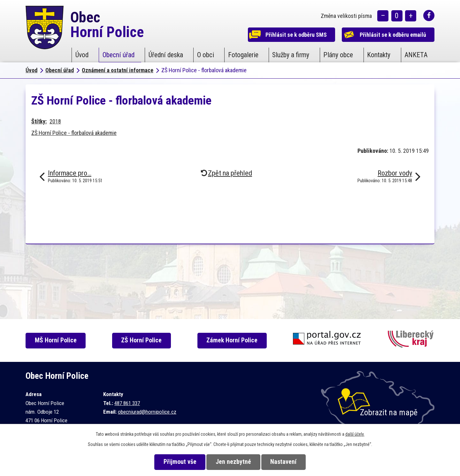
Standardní (397, 16)
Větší (411, 16)
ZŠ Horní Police (142, 340)
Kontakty (379, 55)
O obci (206, 55)
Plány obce (338, 55)
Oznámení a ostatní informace (118, 70)
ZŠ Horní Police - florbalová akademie (74, 133)
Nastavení (284, 462)
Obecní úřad (119, 55)
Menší (383, 16)
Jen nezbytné (233, 462)
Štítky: (39, 121)
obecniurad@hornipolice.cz (147, 412)
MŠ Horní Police (56, 340)
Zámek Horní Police (233, 340)
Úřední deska (166, 55)
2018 (55, 121)
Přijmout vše (179, 462)
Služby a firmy (291, 55)
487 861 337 (127, 403)
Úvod (82, 55)
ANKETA (416, 55)
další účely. (355, 434)
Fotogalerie (243, 55)
